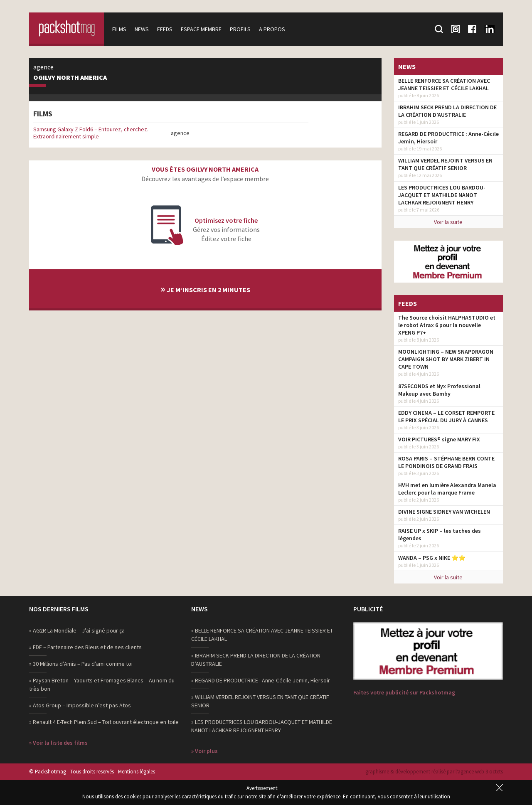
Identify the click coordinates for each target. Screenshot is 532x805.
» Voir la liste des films (58, 743)
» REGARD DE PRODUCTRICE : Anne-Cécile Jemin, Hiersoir (261, 680)
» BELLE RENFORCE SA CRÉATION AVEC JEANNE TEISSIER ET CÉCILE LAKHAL (262, 635)
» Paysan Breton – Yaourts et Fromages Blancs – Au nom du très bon (102, 684)
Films (119, 29)
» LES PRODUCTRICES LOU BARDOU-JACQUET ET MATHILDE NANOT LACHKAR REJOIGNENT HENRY (262, 726)
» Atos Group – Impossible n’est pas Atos (80, 705)
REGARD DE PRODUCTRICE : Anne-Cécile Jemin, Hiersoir (448, 138)
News (142, 29)
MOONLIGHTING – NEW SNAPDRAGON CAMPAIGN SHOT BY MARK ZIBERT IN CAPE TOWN (446, 359)
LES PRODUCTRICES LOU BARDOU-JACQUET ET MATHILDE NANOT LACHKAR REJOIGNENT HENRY (442, 195)
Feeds (165, 29)
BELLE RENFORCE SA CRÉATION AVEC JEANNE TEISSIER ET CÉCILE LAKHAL (444, 84)
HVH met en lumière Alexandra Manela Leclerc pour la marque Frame (447, 489)
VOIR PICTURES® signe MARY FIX (439, 439)
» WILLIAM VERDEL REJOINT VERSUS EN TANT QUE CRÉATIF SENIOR (260, 701)
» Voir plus (204, 751)
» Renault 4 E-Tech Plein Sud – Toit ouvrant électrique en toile (104, 722)
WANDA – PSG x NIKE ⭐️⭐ (432, 558)
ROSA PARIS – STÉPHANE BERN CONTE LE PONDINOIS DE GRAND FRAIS (446, 462)
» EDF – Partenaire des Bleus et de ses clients (85, 647)
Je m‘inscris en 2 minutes (205, 289)
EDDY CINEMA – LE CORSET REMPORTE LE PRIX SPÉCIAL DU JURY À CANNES (446, 416)
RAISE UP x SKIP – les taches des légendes (440, 534)
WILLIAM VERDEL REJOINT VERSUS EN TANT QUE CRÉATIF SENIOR (445, 164)
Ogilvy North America (70, 78)
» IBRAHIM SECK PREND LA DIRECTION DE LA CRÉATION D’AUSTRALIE (256, 660)
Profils (240, 29)
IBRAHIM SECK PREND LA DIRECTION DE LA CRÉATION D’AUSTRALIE (447, 111)
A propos (272, 29)
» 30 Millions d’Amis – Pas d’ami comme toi (81, 664)
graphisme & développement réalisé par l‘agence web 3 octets (434, 772)
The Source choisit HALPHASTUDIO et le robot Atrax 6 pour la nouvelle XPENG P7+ (447, 325)
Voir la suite (448, 222)
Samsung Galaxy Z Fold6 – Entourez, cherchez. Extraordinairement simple (91, 133)
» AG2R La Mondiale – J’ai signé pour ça (77, 630)
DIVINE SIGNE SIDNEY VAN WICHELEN (444, 512)
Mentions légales (137, 772)
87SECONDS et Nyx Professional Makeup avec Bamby (439, 390)
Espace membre (201, 29)
